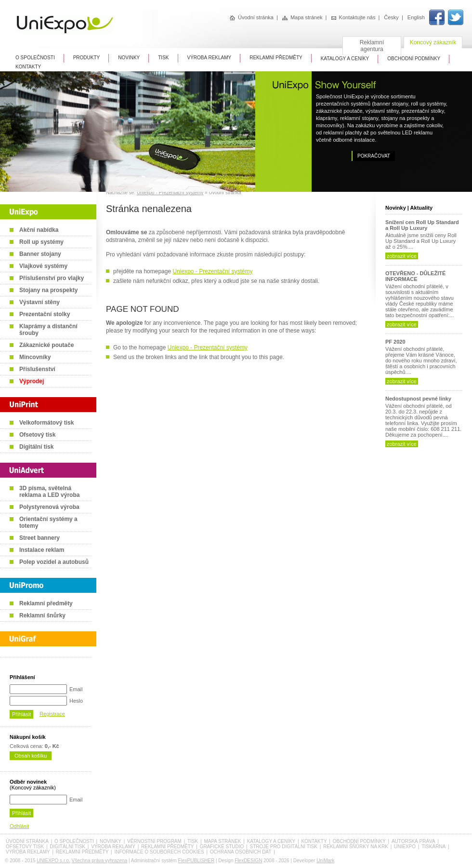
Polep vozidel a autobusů (54, 562)
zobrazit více (402, 256)
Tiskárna (433, 847)
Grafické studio (222, 847)
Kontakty (28, 67)
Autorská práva (413, 841)
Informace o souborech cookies (159, 852)
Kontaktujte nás (354, 17)
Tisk (163, 58)
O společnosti (74, 841)
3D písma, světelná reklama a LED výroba (49, 492)
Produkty (87, 58)
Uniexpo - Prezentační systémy (170, 193)
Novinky (129, 58)
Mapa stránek (302, 17)
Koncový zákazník (433, 42)
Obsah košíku (31, 756)
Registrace (52, 714)
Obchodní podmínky (359, 841)
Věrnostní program (154, 841)
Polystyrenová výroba (49, 507)
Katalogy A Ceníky (345, 59)
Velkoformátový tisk (46, 423)
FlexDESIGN (248, 861)
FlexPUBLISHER (197, 861)
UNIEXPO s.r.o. (53, 861)
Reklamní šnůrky (42, 615)
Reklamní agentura (372, 46)
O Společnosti (35, 58)
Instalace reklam (42, 550)
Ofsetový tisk (37, 435)
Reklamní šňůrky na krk (356, 847)
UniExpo (405, 847)
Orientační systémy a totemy (48, 522)
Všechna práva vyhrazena (100, 861)
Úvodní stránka (252, 17)
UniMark (325, 861)
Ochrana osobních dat (241, 852)
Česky (391, 17)
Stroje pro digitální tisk (283, 847)
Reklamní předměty (46, 603)
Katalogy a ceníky (271, 841)
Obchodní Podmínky (414, 59)
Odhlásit (19, 826)
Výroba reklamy (210, 58)
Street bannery (39, 538)
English (416, 17)
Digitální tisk (36, 447)
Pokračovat (374, 156)
